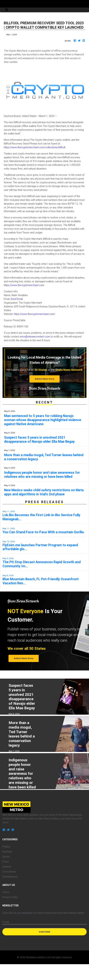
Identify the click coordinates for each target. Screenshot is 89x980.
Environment (9, 872)
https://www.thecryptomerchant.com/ (35, 314)
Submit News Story (44, 379)
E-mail (6, 922)
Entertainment (10, 877)
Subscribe (44, 932)
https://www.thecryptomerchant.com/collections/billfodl (35, 147)
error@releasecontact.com (35, 336)
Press (6, 862)
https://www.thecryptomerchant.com (24, 285)
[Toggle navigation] (7, 10)
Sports (6, 857)
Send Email (17, 299)
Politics (6, 847)
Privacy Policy (10, 897)
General (7, 867)
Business (7, 852)
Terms (6, 892)
